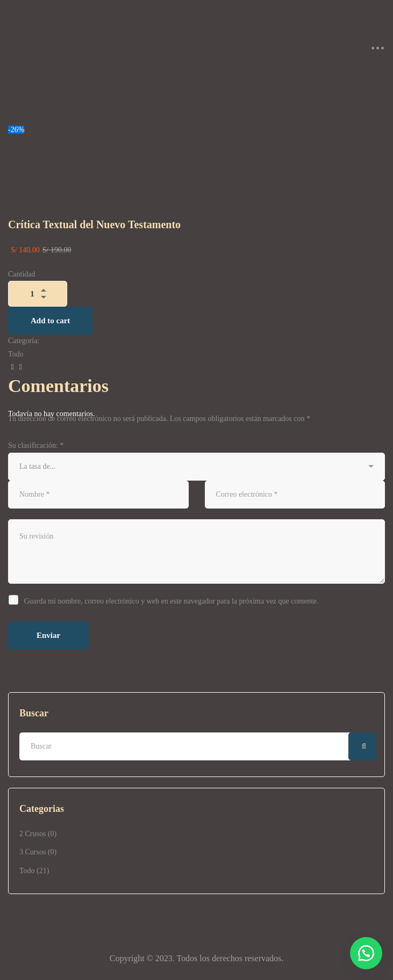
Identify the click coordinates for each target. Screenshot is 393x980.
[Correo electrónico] (19, 367)
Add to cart (50, 321)
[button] (366, 953)
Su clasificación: (36, 445)
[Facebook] (11, 367)
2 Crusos (38, 834)
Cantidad (22, 274)
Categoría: (24, 341)
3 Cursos (38, 852)
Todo (34, 871)
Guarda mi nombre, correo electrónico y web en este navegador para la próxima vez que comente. (172, 601)
